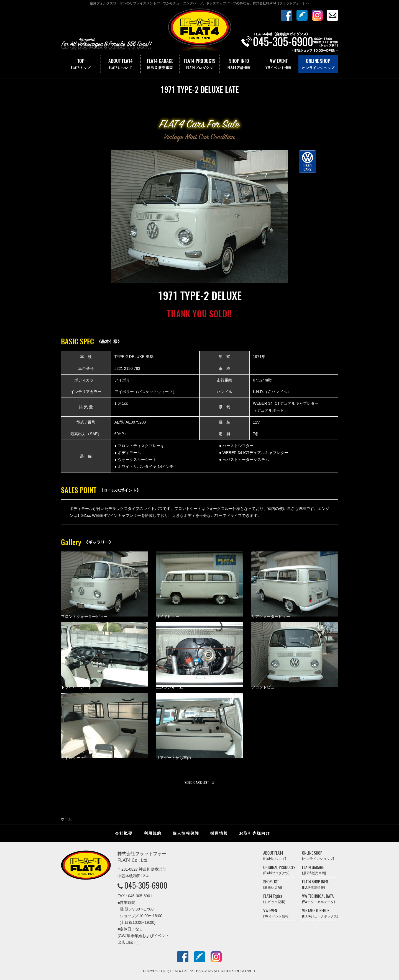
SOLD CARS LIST (197, 782)
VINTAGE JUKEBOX (320, 913)
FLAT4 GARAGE (160, 64)
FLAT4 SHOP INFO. (315, 884)
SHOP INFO (239, 64)
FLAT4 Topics (274, 899)
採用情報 (219, 833)
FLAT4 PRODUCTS (199, 64)
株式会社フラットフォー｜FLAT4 (199, 31)
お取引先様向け (255, 833)
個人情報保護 (186, 833)
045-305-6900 (146, 885)
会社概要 (124, 833)
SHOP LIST (273, 884)
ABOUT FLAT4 (121, 64)
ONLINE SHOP (318, 64)
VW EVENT (279, 64)
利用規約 (153, 833)
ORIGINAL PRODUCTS (279, 870)
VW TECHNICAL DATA (318, 899)
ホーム (66, 819)
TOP (81, 64)
